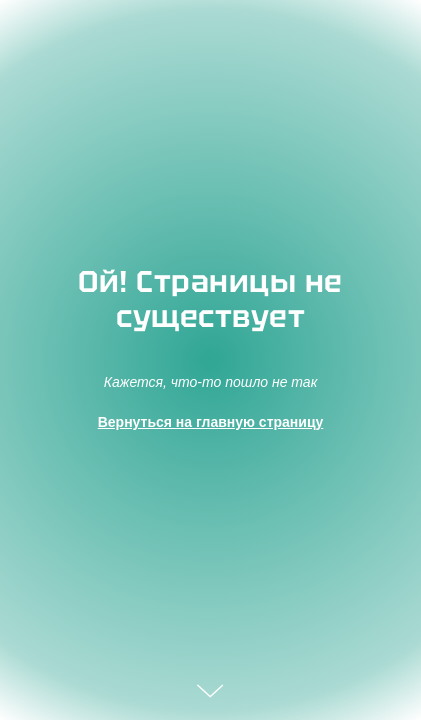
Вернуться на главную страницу (211, 422)
